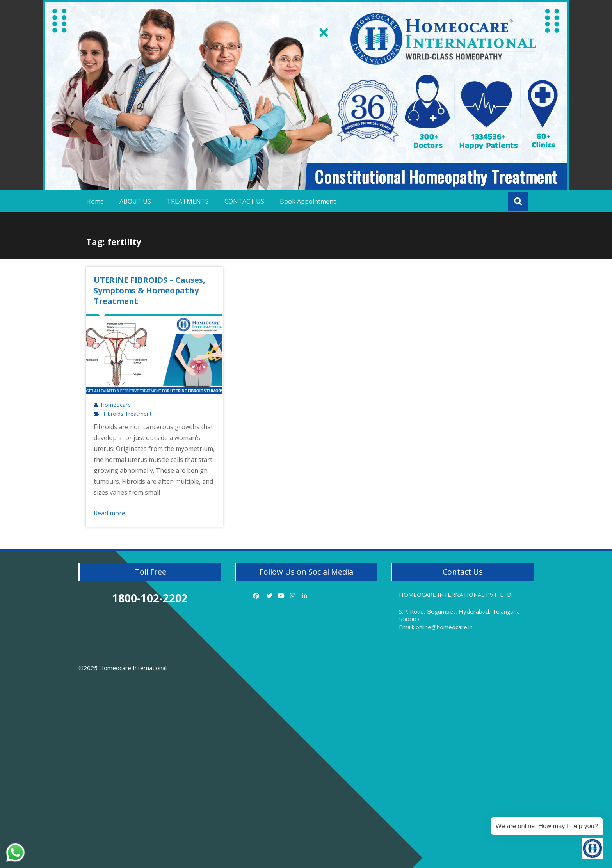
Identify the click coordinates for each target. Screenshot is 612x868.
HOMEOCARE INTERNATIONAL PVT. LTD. (456, 595)
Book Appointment (308, 201)
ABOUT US (135, 201)
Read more (109, 513)
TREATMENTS (188, 201)
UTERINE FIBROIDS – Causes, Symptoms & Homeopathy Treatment (149, 290)
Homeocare (116, 405)
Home (95, 201)
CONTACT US (244, 201)
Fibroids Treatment (128, 414)
